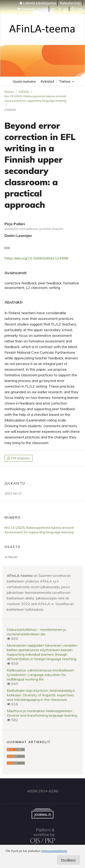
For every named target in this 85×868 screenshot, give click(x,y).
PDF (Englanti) (20, 458)
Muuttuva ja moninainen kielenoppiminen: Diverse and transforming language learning (42, 713)
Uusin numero (24, 81)
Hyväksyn (68, 860)
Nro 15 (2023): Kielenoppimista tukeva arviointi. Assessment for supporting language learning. (36, 98)
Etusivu (9, 92)
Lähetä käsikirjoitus (38, 3)
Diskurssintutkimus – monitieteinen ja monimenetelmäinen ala (36, 632)
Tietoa (65, 81)
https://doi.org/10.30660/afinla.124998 (36, 258)
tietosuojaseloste (54, 851)
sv (66, 9)
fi (60, 9)
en (53, 9)
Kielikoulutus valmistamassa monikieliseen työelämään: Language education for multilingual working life (40, 675)
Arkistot (47, 81)
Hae (77, 9)
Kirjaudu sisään (32, 9)
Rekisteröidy (70, 3)
